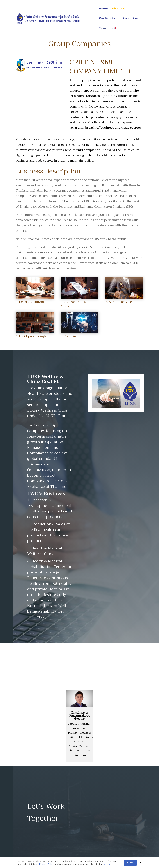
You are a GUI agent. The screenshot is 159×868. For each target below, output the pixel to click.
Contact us (131, 19)
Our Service (108, 19)
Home (103, 9)
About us (118, 9)
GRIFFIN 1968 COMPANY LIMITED (100, 67)
